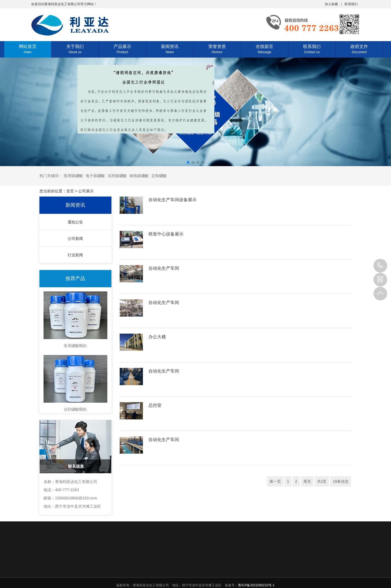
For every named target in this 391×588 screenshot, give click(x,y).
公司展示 (86, 191)
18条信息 (341, 481)
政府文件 (359, 49)
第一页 (275, 481)
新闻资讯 (170, 49)
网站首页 (28, 49)
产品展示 (122, 49)
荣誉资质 (217, 49)
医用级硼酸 (73, 176)
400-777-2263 (380, 266)
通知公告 (75, 222)
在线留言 (264, 49)
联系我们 (351, 4)
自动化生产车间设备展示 (173, 200)
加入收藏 (331, 4)
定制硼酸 (159, 176)
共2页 (322, 481)
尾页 (307, 481)
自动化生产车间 (164, 268)
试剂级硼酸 (117, 176)
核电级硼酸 (139, 176)
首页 (70, 191)
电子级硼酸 (95, 176)
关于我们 (75, 49)
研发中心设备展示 (166, 234)
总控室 (155, 405)
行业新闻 (75, 255)
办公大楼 (157, 337)
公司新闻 (75, 238)
